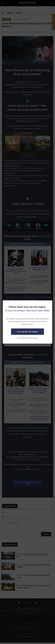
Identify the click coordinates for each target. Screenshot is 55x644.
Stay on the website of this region (27, 338)
